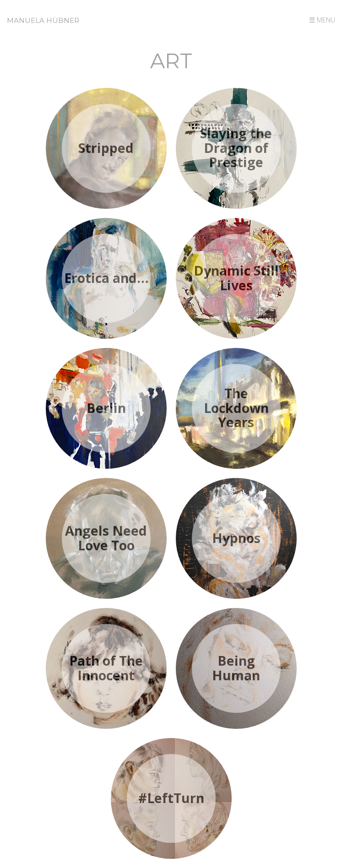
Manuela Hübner (43, 20)
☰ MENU (322, 20)
